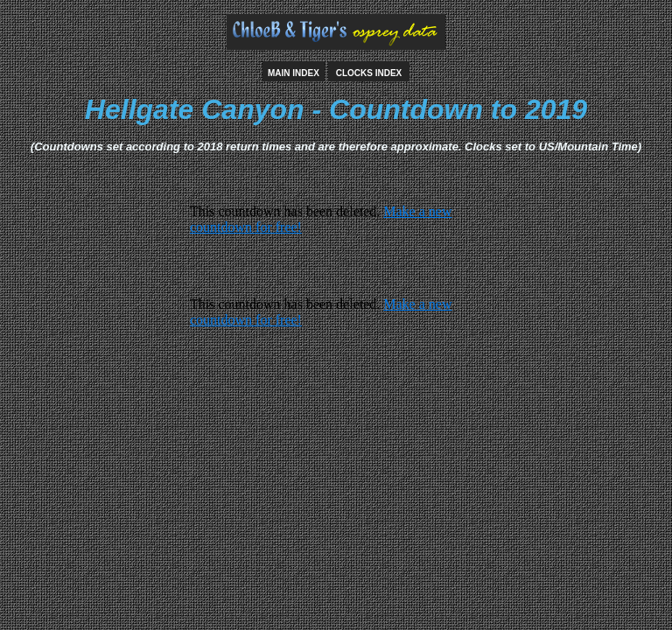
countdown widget (336, 235)
